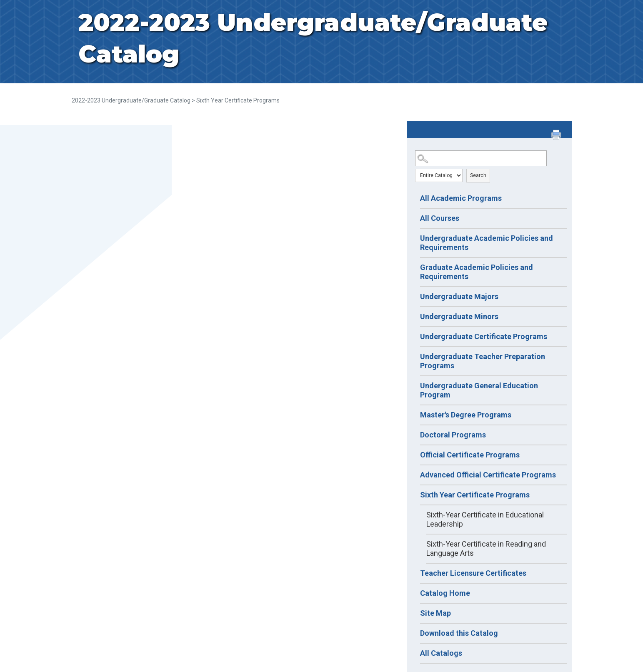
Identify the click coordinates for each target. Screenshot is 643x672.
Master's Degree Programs (466, 415)
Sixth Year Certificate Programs (475, 495)
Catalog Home (445, 593)
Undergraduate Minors (459, 316)
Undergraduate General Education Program (479, 390)
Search (478, 175)
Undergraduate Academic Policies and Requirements (487, 243)
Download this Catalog (459, 633)
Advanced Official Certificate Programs (488, 475)
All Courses (440, 218)
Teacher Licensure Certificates (473, 573)
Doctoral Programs (453, 435)
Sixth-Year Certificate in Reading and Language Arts (486, 548)
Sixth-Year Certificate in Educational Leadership (485, 519)
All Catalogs (441, 653)
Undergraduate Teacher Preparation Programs (483, 361)
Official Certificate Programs (470, 455)
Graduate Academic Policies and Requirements (477, 272)
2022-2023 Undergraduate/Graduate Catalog (131, 100)
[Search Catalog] (481, 158)
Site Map (435, 613)
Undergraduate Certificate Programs (484, 336)
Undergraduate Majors (459, 296)
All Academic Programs (461, 198)
